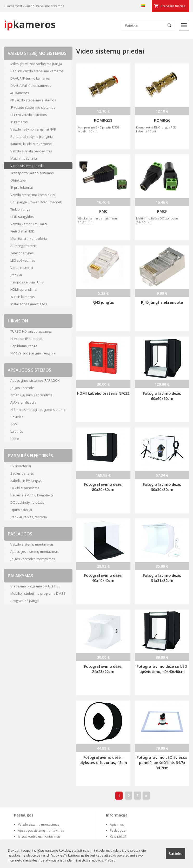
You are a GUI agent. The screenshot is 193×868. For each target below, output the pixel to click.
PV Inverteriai (21, 466)
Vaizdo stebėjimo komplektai (33, 195)
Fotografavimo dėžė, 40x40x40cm (103, 578)
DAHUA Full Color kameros (31, 86)
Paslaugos (117, 830)
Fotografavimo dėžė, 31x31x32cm (162, 578)
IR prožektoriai (22, 187)
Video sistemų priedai (27, 166)
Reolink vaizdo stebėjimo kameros (37, 71)
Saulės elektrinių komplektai (32, 495)
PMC (103, 211)
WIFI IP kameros (23, 297)
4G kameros (20, 93)
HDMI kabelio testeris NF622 (103, 393)
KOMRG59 (103, 120)
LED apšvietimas (23, 260)
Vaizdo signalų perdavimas (31, 151)
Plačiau (110, 860)
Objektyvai (18, 180)
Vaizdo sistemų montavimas (32, 544)
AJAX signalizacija (23, 402)
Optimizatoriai (21, 510)
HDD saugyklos (22, 217)
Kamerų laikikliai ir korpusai (31, 144)
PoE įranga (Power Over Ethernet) (36, 202)
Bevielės (17, 417)
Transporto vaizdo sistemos (32, 173)
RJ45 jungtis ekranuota (162, 302)
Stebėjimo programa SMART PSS (35, 586)
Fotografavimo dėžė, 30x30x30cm (162, 487)
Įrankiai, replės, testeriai (29, 517)
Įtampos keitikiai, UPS (27, 282)
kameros (30, 24)
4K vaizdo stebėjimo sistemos (33, 100)
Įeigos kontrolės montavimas (33, 559)
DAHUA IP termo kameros (30, 78)
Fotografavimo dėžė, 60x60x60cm (162, 396)
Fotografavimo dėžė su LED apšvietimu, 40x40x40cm (162, 669)
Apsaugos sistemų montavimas (35, 552)
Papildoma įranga (24, 346)
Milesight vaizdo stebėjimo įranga (36, 64)
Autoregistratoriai (24, 246)
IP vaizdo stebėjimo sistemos (33, 107)
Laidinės (17, 431)
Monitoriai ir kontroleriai (29, 238)
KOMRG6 (162, 120)
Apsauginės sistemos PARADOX (35, 380)
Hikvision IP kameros (26, 339)
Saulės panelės (22, 473)
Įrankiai (16, 275)
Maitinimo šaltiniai (24, 158)
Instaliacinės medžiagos (29, 304)
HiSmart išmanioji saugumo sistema (38, 410)
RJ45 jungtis (103, 302)
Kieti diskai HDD (22, 231)
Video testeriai (22, 268)
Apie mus (117, 824)
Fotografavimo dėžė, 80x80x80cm (103, 487)
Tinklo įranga (20, 209)
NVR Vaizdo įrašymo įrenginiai (33, 353)
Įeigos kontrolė (22, 388)
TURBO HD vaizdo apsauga (31, 331)
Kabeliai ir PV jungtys (26, 481)
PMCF (162, 211)
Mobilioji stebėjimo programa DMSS (38, 593)
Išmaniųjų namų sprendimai (32, 395)
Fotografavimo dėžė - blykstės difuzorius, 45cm (103, 760)
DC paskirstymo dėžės (27, 502)
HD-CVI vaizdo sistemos (29, 115)
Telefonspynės (22, 253)
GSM (14, 424)
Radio (15, 439)
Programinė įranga (25, 601)
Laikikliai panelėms (25, 488)
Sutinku (176, 853)
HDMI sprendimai (24, 289)
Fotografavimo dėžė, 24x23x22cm (103, 669)
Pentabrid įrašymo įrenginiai (32, 137)
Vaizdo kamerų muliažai (29, 224)
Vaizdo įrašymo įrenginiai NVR (33, 129)
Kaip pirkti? (118, 836)
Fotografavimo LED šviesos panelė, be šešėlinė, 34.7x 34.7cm (162, 762)
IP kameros (19, 122)
